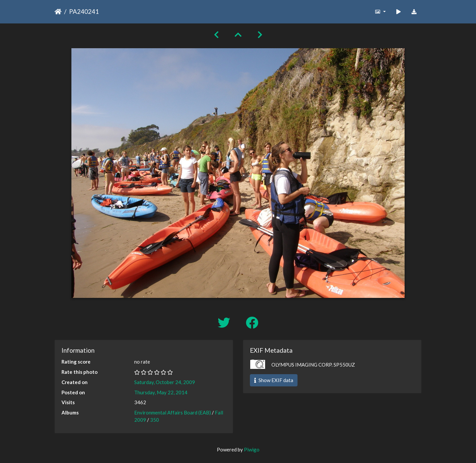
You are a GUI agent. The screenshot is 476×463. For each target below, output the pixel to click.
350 (155, 420)
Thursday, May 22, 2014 (161, 392)
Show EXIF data (274, 380)
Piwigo (252, 449)
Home (58, 12)
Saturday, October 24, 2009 (165, 382)
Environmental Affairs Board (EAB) (173, 412)
